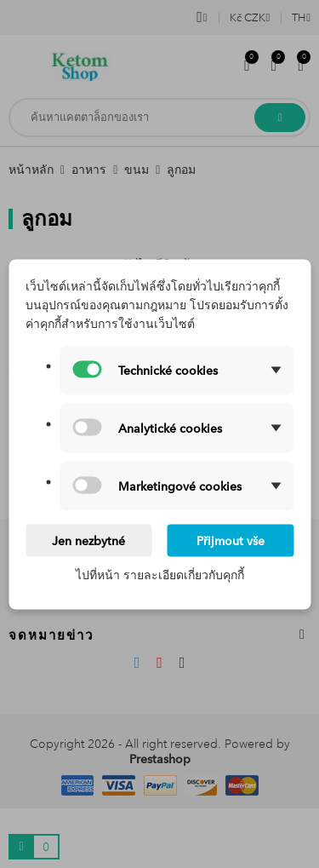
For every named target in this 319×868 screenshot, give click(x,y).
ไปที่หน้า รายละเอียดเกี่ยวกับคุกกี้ (160, 574)
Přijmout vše (231, 540)
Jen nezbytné (88, 540)
